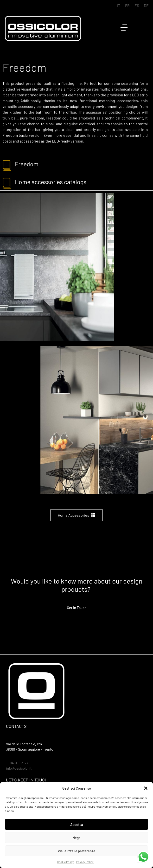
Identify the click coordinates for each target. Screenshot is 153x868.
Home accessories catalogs (51, 182)
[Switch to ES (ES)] (137, 5)
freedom (27, 164)
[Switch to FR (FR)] (127, 5)
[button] (146, 788)
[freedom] (7, 165)
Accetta (77, 824)
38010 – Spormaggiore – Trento (30, 749)
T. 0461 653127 (17, 763)
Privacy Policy (85, 862)
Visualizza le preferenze (76, 851)
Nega (76, 838)
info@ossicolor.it (19, 768)
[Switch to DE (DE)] (146, 5)
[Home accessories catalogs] (7, 183)
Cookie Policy (65, 862)
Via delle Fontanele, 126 (24, 744)
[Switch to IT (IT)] (119, 5)
